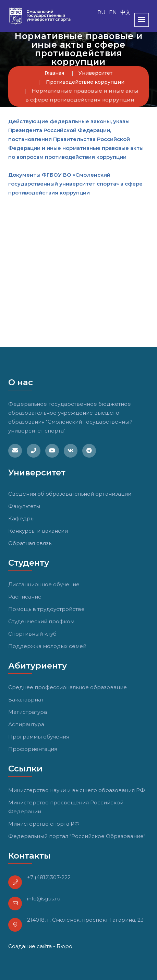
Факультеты (24, 506)
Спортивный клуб (32, 634)
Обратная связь (30, 543)
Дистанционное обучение (44, 584)
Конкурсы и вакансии (38, 531)
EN (113, 12)
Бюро (64, 946)
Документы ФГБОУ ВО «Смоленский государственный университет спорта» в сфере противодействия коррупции (75, 184)
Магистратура (28, 712)
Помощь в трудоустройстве (46, 609)
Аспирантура (26, 724)
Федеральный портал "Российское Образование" (77, 836)
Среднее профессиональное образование (68, 687)
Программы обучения (39, 737)
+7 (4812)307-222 (49, 877)
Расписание (25, 597)
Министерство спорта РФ (44, 824)
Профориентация (33, 749)
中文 (125, 12)
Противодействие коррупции (85, 82)
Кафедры (21, 518)
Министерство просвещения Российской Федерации (66, 807)
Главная (54, 73)
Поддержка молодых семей (47, 646)
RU (101, 12)
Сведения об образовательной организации (70, 494)
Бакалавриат (26, 700)
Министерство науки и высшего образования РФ (77, 790)
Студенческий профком (41, 621)
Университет (95, 73)
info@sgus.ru (44, 899)
